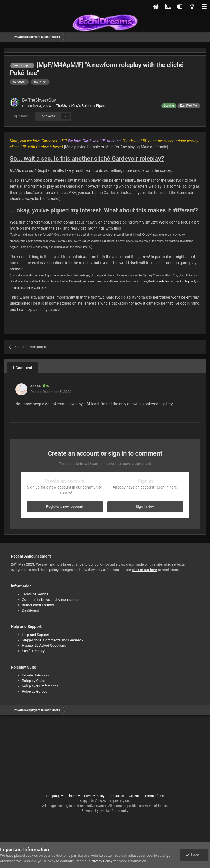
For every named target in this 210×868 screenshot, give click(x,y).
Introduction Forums (38, 605)
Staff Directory (33, 651)
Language (55, 796)
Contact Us (117, 796)
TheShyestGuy (42, 100)
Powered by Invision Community (105, 811)
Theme (74, 796)
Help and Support (36, 635)
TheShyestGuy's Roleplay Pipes (80, 106)
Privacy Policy (94, 796)
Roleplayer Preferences (40, 686)
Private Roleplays (35, 675)
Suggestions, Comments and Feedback (53, 640)
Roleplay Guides (34, 691)
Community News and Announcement (52, 600)
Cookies (135, 796)
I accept (195, 855)
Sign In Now (145, 506)
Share (21, 116)
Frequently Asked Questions (44, 645)
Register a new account (65, 506)
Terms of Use (154, 796)
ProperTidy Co (119, 801)
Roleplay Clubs (33, 681)
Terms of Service (35, 594)
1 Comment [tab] (22, 368)
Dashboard (30, 610)
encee (36, 386)
